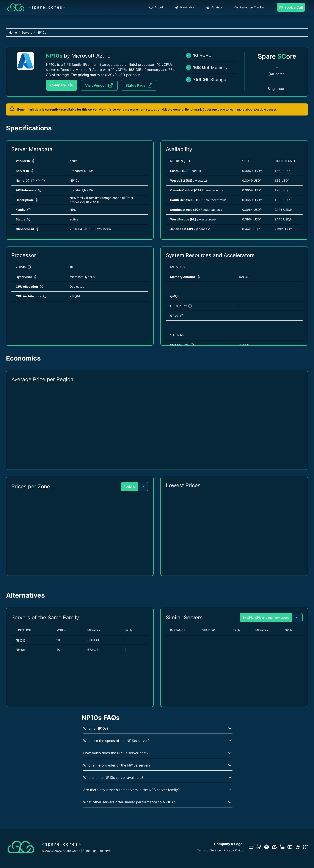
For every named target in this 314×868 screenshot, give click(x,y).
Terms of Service (209, 850)
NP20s (20, 640)
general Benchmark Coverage (195, 109)
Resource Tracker (250, 7)
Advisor (214, 7)
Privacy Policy (233, 850)
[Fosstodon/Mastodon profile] (298, 847)
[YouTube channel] (290, 847)
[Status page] (274, 847)
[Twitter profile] (305, 847)
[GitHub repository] (259, 847)
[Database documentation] (267, 847)
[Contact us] (251, 847)
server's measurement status (134, 109)
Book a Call (291, 7)
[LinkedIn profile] (282, 847)
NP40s (21, 650)
